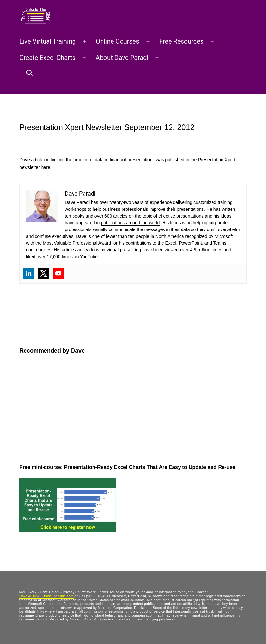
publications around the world (130, 223)
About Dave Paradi (122, 58)
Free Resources (181, 41)
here (46, 167)
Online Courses (118, 41)
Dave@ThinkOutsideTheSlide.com (46, 596)
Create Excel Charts (47, 58)
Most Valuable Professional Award (77, 243)
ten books (75, 216)
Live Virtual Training (48, 41)
